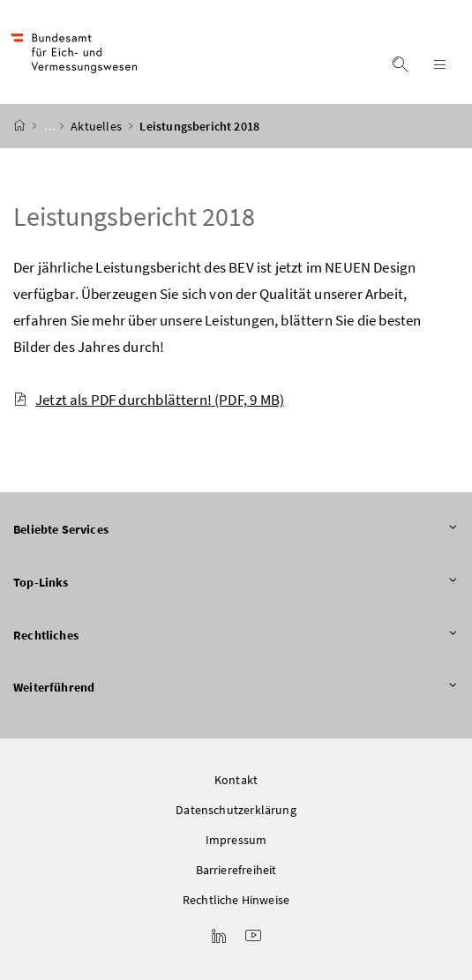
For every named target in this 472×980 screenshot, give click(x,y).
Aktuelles (97, 126)
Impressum (236, 840)
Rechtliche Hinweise (236, 900)
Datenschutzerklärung (236, 810)
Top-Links (236, 583)
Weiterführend (236, 688)
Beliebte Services (236, 530)
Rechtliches (236, 636)
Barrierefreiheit (236, 870)
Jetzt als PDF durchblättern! (149, 400)
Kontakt (236, 780)
